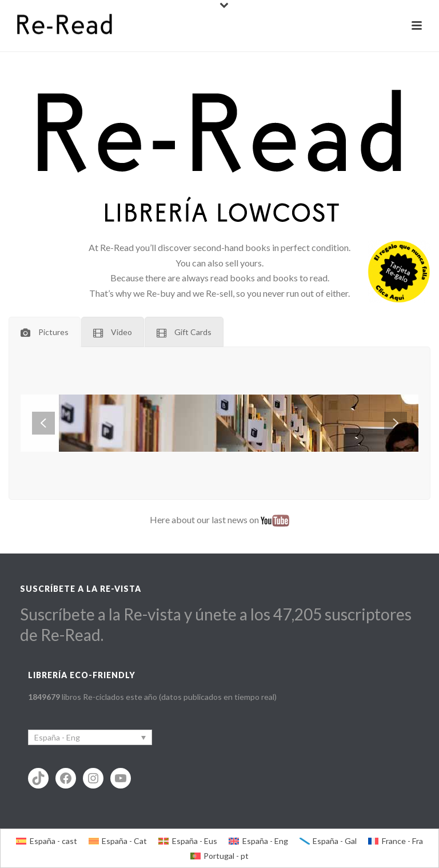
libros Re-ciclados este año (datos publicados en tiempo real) (152, 697)
